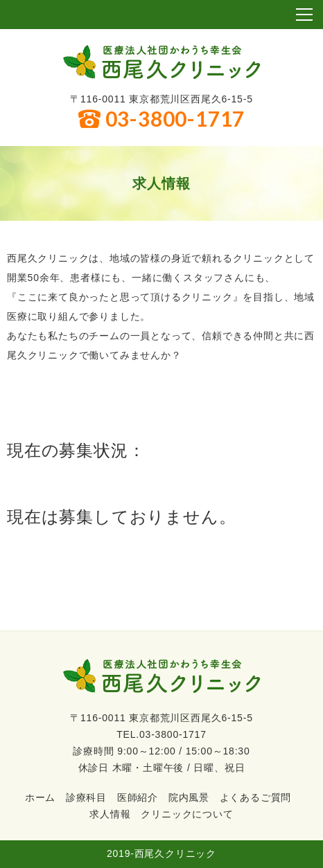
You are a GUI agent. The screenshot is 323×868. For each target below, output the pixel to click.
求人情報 (110, 814)
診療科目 (86, 797)
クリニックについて (187, 814)
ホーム (40, 797)
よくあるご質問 (256, 797)
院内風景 (189, 797)
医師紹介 (138, 797)
